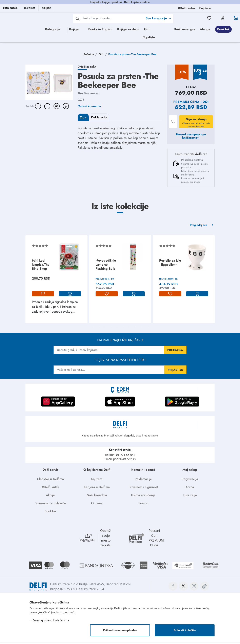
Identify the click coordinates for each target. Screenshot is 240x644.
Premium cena (186, 104)
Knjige (76, 29)
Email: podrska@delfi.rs (120, 461)
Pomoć (143, 505)
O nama (97, 505)
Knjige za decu (146, 29)
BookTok (152, 38)
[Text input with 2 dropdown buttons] (113, 18)
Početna (89, 56)
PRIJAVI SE (175, 372)
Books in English (118, 29)
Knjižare (97, 481)
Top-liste (191, 38)
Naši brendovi (97, 497)
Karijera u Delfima (97, 489)
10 (147, 328)
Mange (134, 38)
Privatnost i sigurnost (143, 489)
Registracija (190, 481)
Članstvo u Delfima (50, 481)
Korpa (190, 489)
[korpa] (70, 296)
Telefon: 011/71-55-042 (120, 457)
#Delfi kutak (50, 489)
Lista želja (190, 497)
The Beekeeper (89, 95)
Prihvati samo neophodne (120, 632)
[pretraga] (78, 19)
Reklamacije (143, 481)
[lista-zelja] (43, 296)
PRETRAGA (175, 352)
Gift (165, 29)
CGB (81, 102)
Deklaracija (99, 119)
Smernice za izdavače (50, 505)
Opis (83, 119)
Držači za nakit (87, 68)
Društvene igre (113, 38)
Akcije (50, 497)
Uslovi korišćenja (143, 497)
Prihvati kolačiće (185, 632)
